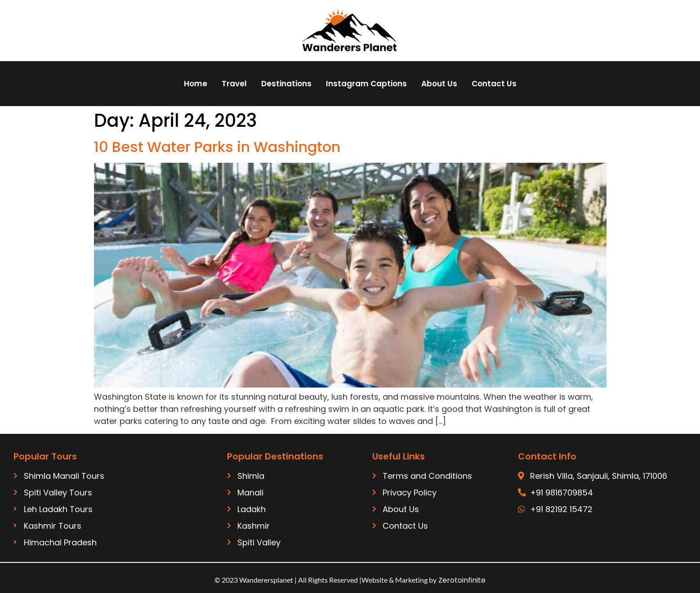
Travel (234, 84)
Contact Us (494, 84)
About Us (439, 84)
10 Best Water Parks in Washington (217, 147)
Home (196, 84)
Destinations (286, 84)
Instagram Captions (366, 84)
